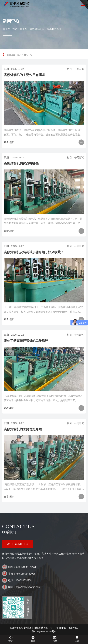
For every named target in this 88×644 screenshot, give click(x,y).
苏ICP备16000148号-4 (44, 631)
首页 (19, 55)
